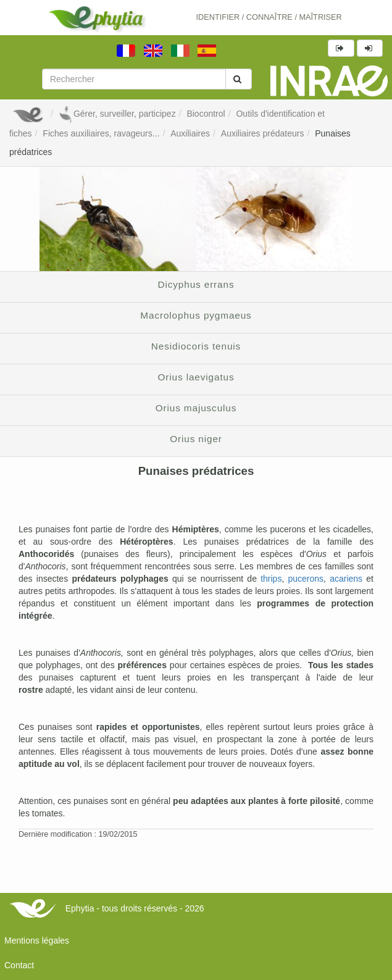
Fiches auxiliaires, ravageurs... (101, 133)
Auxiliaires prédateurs (263, 133)
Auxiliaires (190, 133)
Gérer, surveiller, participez (117, 114)
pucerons (306, 579)
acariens (346, 579)
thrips (271, 579)
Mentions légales (37, 940)
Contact (19, 965)
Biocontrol (206, 114)
